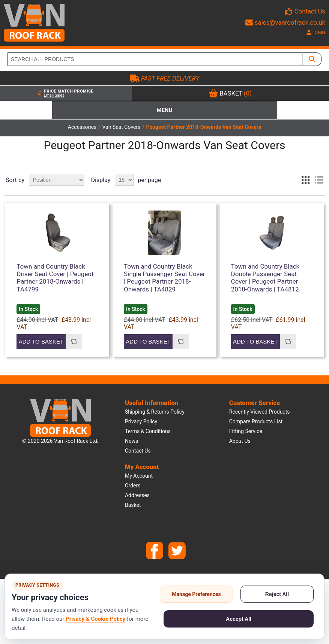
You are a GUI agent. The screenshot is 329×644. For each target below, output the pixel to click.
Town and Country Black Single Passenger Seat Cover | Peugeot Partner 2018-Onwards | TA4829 (164, 278)
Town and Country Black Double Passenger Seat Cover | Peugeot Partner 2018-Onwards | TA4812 (265, 278)
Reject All (277, 594)
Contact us (138, 451)
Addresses (137, 495)
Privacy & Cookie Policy (95, 619)
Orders (133, 486)
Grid (305, 180)
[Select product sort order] (57, 180)
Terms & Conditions (148, 431)
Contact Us (310, 11)
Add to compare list (74, 342)
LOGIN (316, 33)
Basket (133, 505)
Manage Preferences (196, 594)
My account (139, 476)
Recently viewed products (260, 412)
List (319, 180)
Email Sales (54, 95)
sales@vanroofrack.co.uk (285, 22)
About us (240, 441)
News (131, 441)
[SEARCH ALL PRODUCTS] (155, 59)
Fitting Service (246, 431)
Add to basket (41, 341)
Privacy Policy (141, 421)
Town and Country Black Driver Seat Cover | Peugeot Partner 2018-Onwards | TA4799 (55, 278)
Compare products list (256, 421)
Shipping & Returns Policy (155, 412)
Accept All (239, 619)
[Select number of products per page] (124, 180)
